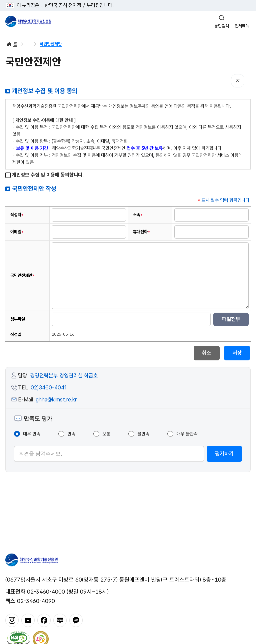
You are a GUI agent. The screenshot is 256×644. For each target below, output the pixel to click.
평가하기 (224, 454)
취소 (207, 353)
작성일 (16, 335)
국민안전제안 (51, 44)
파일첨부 (231, 319)
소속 (138, 215)
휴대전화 (141, 232)
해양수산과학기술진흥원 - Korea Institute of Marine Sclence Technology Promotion (28, 21)
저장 (237, 353)
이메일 (17, 232)
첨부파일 (18, 319)
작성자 (17, 215)
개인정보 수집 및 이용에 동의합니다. (44, 175)
